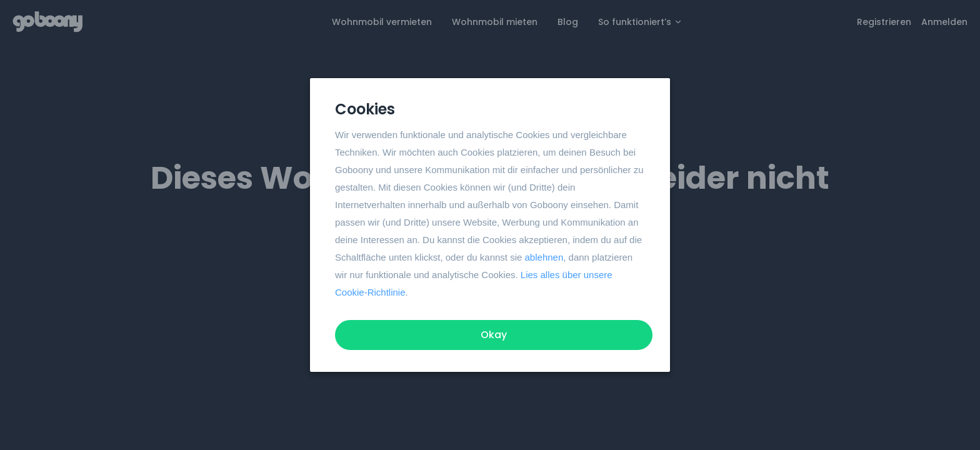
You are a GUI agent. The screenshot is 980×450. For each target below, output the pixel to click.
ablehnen (544, 257)
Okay (494, 335)
